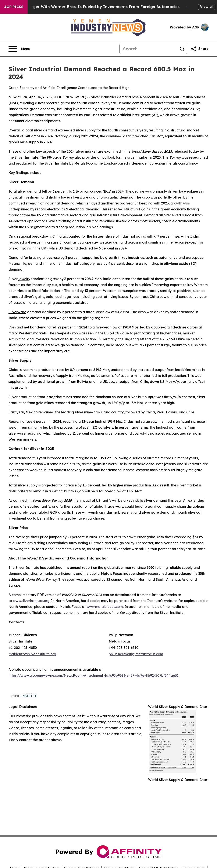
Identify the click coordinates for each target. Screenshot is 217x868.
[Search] (148, 49)
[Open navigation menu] (19, 49)
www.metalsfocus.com (105, 607)
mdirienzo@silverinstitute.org (32, 654)
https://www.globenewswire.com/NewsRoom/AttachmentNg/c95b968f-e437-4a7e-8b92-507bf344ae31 (93, 675)
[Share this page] (200, 49)
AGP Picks (14, 7)
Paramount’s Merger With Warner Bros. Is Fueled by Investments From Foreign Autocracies (95, 7)
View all (207, 7)
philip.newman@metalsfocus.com (136, 654)
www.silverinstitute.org (31, 601)
